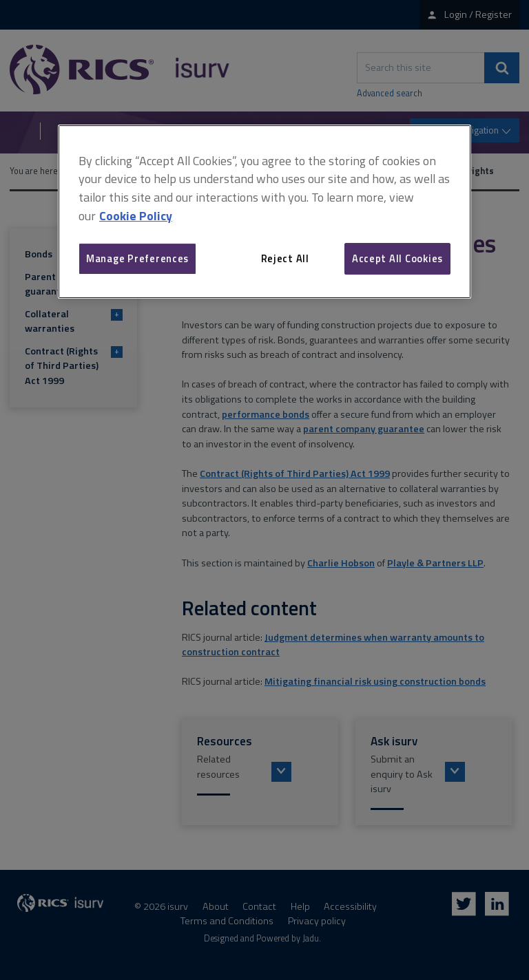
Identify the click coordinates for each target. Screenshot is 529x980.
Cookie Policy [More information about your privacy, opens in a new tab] (136, 216)
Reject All (285, 258)
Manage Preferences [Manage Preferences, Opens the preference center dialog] (137, 258)
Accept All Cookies (397, 258)
